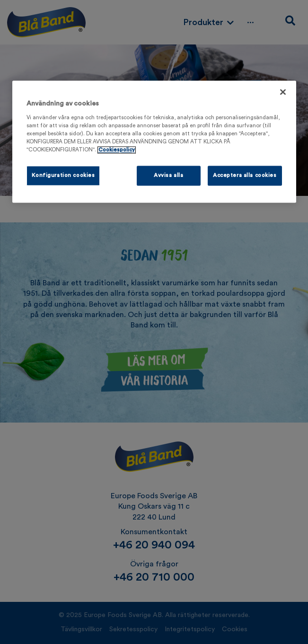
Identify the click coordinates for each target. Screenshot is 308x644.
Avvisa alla (168, 176)
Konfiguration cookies (63, 176)
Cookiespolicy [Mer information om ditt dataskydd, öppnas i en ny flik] (117, 150)
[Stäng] (283, 92)
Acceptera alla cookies (245, 176)
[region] (154, 142)
